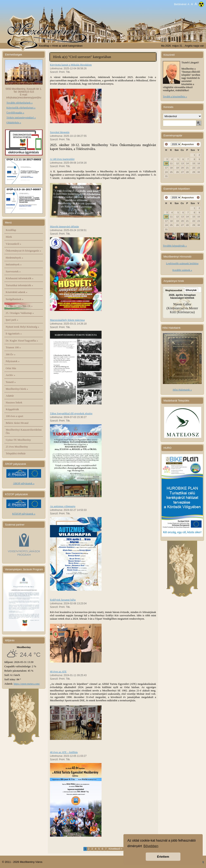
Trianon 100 (13, 347)
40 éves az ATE (58, 671)
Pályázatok (13, 361)
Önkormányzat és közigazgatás (23, 251)
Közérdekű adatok (17, 292)
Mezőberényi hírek (17, 389)
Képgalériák (12, 409)
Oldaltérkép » (14, 122)
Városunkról (14, 244)
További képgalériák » (175, 246)
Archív (11, 375)
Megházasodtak (174, 290)
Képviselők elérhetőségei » (21, 108)
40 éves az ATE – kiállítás (64, 752)
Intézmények (14, 264)
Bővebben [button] (151, 846)
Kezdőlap (44, 46)
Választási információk (19, 306)
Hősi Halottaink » (182, 390)
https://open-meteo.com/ (27, 684)
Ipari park (12, 320)
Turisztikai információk (19, 285)
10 (166, 163)
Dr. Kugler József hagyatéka (22, 341)
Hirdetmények (14, 258)
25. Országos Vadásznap (20, 313)
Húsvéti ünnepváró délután (64, 226)
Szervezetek (13, 271)
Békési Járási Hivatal (17, 423)
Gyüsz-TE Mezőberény (18, 440)
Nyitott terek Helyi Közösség (22, 327)
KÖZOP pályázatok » (24, 514)
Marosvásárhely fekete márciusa (67, 320)
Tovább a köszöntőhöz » (175, 97)
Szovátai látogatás (60, 132)
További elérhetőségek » (20, 103)
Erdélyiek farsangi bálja (63, 600)
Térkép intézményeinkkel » (21, 118)
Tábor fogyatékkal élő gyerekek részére (71, 413)
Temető (11, 382)
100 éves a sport (14, 416)
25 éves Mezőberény (17, 447)
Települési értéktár (16, 453)
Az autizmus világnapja (63, 506)
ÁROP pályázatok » (24, 483)
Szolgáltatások (15, 299)
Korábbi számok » (182, 270)
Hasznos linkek (14, 402)
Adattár (10, 396)
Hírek (9, 237)
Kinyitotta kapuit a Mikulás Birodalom (71, 65)
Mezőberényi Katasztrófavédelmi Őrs (24, 431)
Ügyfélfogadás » (15, 113)
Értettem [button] (163, 857)
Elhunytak (191, 290)
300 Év (11, 354)
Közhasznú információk (20, 278)
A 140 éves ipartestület (62, 159)
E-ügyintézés (14, 334)
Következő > (115, 849)
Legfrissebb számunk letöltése (182, 263)
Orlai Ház (11, 368)
